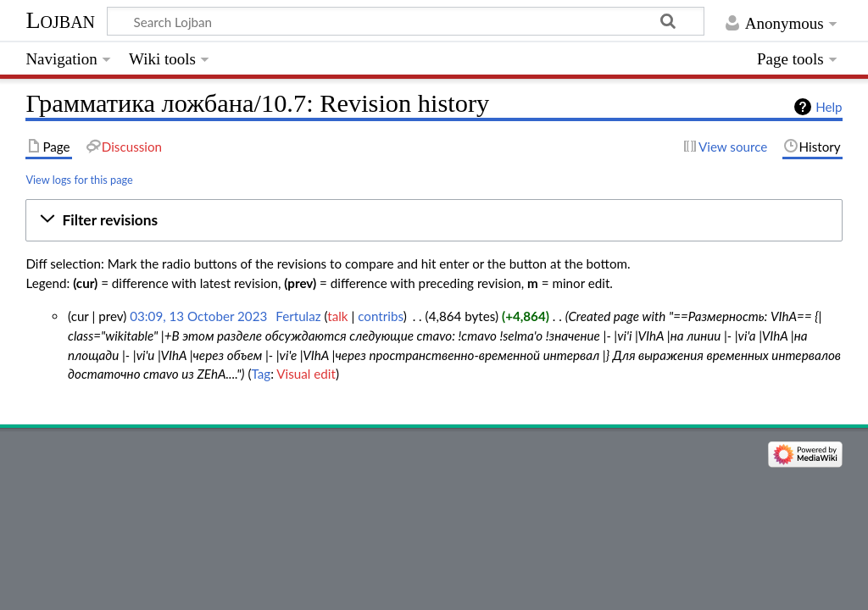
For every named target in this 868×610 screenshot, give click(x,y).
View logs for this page (79, 180)
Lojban (60, 20)
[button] (434, 220)
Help (829, 107)
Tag (261, 374)
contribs (380, 316)
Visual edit (306, 374)
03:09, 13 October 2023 (198, 316)
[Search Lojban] (406, 21)
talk (337, 316)
